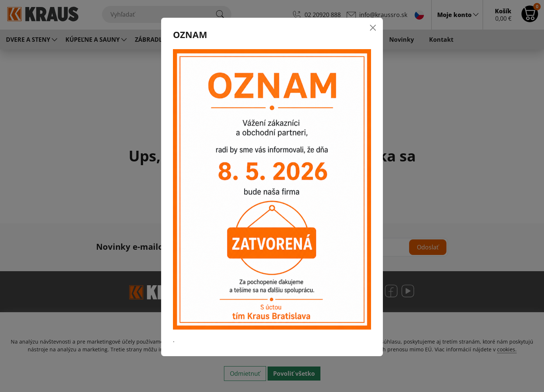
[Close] (373, 28)
